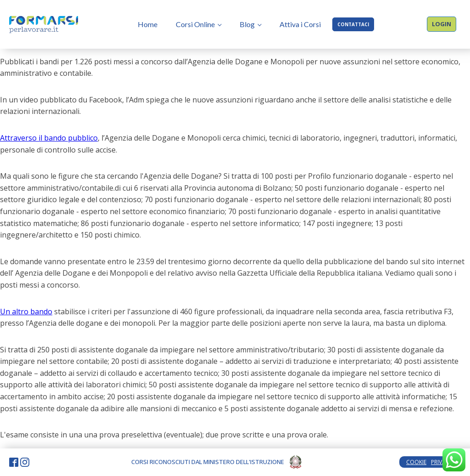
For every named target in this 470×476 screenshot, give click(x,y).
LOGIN (442, 24)
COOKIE (416, 462)
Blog (247, 24)
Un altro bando (26, 312)
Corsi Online (195, 24)
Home (148, 24)
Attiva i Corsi (300, 24)
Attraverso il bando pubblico (49, 138)
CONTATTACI (353, 24)
